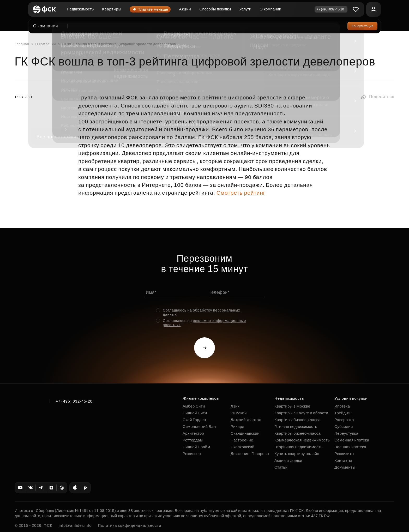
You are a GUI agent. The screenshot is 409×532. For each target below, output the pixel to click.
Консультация (362, 26)
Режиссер (192, 454)
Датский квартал (246, 420)
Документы (345, 467)
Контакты (343, 460)
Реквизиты (344, 454)
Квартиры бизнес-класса (297, 420)
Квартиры (112, 9)
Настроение (242, 440)
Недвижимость (80, 9)
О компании (270, 9)
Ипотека (342, 406)
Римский (239, 413)
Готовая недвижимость (296, 426)
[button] (377, 97)
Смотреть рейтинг (241, 193)
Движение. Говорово (250, 454)
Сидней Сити (195, 413)
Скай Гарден (194, 420)
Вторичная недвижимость (298, 447)
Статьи (281, 467)
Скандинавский (245, 433)
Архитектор (193, 433)
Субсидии (344, 426)
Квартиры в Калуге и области (301, 413)
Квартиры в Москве (292, 406)
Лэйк (235, 406)
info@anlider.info (75, 525)
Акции (185, 9)
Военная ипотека (350, 447)
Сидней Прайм (196, 447)
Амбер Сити (194, 406)
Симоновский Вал (199, 426)
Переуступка (346, 433)
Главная (22, 44)
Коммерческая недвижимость (302, 440)
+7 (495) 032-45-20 (74, 401)
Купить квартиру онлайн (297, 454)
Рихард (237, 426)
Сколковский (242, 447)
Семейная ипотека (352, 440)
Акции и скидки (288, 460)
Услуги (245, 9)
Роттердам (193, 440)
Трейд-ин (343, 413)
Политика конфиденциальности (130, 525)
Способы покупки (215, 9)
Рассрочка (344, 420)
